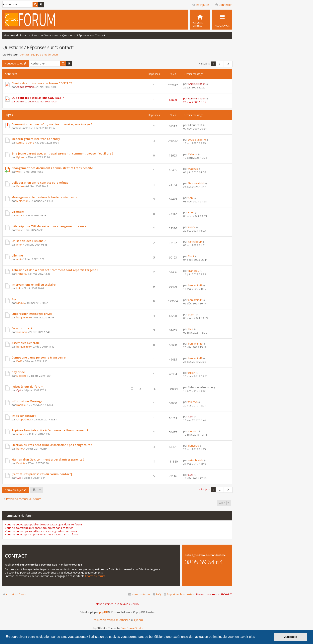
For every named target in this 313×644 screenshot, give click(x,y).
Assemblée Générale (26, 343)
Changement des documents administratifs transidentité (52, 168)
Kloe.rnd (21, 376)
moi (19, 259)
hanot (20, 449)
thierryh (193, 402)
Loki (19, 288)
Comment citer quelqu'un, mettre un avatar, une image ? (52, 124)
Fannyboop (195, 242)
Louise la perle (25, 143)
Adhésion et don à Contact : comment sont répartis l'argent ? (55, 270)
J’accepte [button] (291, 637)
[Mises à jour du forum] (28, 387)
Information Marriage (27, 401)
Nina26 (21, 303)
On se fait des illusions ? (29, 241)
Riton (19, 245)
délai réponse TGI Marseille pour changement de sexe (49, 226)
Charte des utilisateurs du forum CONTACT (42, 83)
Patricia (21, 463)
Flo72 (19, 361)
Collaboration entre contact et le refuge (40, 183)
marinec (21, 434)
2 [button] (220, 64)
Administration (25, 87)
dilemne (17, 255)
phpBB (104, 612)
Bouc (19, 215)
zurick (192, 227)
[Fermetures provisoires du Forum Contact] (42, 474)
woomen (22, 332)
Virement (18, 212)
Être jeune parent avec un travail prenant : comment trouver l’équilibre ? (62, 153)
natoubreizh (196, 460)
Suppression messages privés (32, 314)
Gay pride (18, 372)
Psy (14, 299)
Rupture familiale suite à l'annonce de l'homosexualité (50, 430)
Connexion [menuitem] (224, 5)
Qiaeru (138, 620)
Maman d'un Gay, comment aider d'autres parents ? (48, 459)
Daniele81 (22, 405)
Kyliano (21, 157)
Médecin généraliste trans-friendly (36, 139)
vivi (18, 172)
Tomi (191, 256)
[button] (228, 64)
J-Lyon (192, 314)
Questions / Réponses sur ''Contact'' (38, 47)
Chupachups (24, 419)
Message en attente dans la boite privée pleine (44, 197)
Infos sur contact (24, 416)
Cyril (19, 390)
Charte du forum (95, 576)
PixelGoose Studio (132, 628)
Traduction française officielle (111, 620)
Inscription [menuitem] (201, 5)
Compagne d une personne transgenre (39, 357)
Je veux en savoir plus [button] (239, 637)
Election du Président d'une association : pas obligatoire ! (52, 445)
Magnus (193, 169)
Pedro (20, 186)
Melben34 (22, 201)
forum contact (22, 328)
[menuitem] (200, 20)
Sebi (191, 198)
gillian (192, 373)
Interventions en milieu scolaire (34, 285)
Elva (191, 329)
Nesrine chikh (196, 183)
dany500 (194, 446)
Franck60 (22, 274)
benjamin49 (195, 285)
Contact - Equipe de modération (39, 55)
